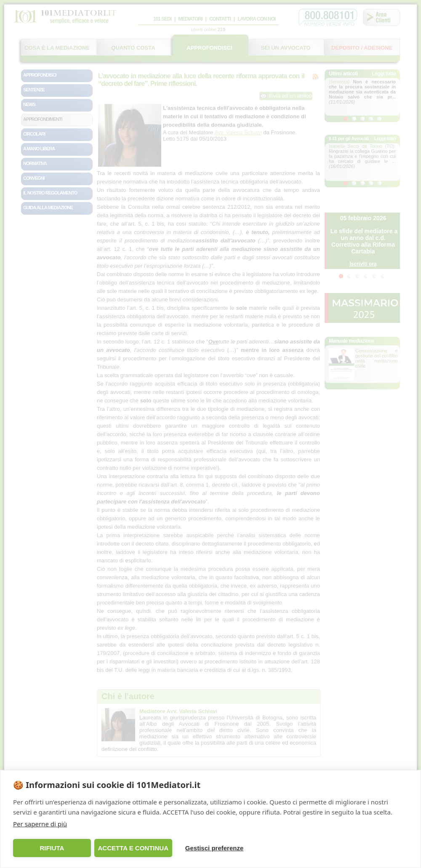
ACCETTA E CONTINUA (133, 848)
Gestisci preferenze (214, 848)
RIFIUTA (52, 848)
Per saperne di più (40, 824)
